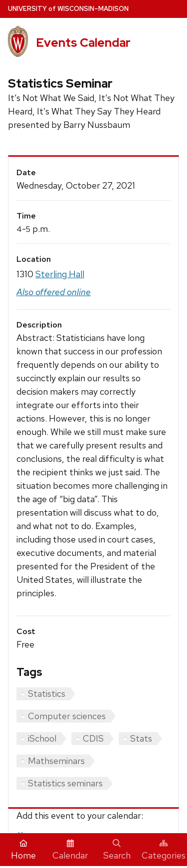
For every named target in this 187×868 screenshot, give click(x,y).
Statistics (47, 694)
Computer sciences (67, 716)
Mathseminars (56, 761)
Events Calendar (83, 43)
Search (117, 850)
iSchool (42, 738)
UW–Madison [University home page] (68, 9)
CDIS (93, 738)
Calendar (70, 850)
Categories (164, 850)
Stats (141, 738)
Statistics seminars (65, 783)
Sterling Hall (60, 274)
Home (23, 850)
